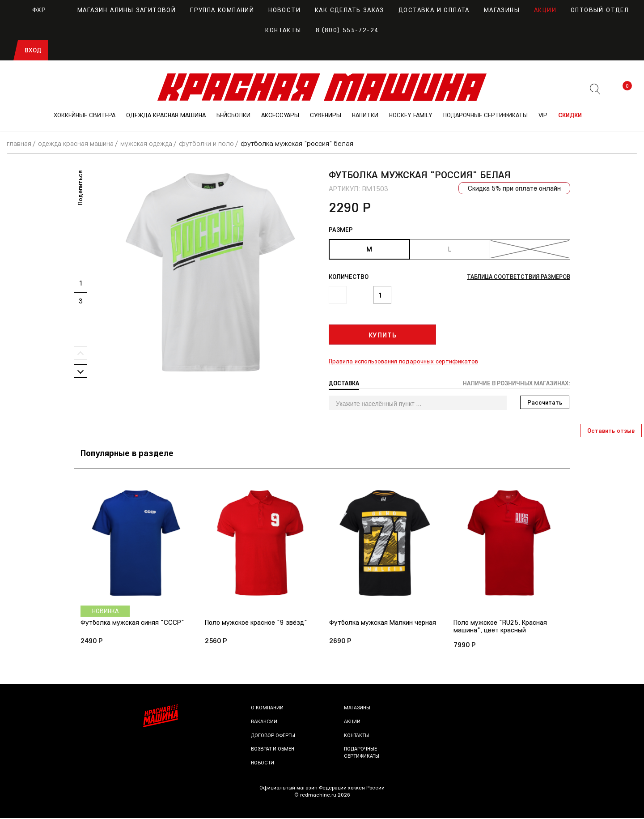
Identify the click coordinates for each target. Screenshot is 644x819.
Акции (545, 10)
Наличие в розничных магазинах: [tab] (513, 383)
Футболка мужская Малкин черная (384, 623)
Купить (383, 335)
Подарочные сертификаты (362, 753)
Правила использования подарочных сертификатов (403, 361)
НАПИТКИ (365, 115)
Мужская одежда (153, 143)
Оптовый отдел (600, 10)
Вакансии (264, 723)
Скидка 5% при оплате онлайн (513, 188)
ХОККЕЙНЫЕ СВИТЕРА (85, 115)
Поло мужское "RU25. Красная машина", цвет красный (502, 627)
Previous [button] (80, 353)
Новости (284, 10)
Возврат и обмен (273, 750)
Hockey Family (411, 115)
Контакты (283, 30)
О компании (268, 709)
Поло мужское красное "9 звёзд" (257, 623)
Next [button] (80, 371)
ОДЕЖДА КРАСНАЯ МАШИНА (166, 115)
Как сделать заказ (350, 10)
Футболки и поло (214, 143)
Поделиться (80, 188)
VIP (543, 115)
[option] (210, 272)
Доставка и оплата (434, 10)
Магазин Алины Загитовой (118, 10)
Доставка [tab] (345, 383)
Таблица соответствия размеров (514, 277)
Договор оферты (273, 736)
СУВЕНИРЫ (326, 115)
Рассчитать (545, 402)
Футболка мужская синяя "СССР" (133, 623)
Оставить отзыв (611, 431)
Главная (19, 143)
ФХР (31, 10)
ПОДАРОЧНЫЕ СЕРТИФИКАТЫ (485, 115)
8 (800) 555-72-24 (347, 30)
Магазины (502, 10)
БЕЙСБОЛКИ (233, 115)
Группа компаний (222, 10)
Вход (33, 50)
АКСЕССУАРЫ (280, 115)
